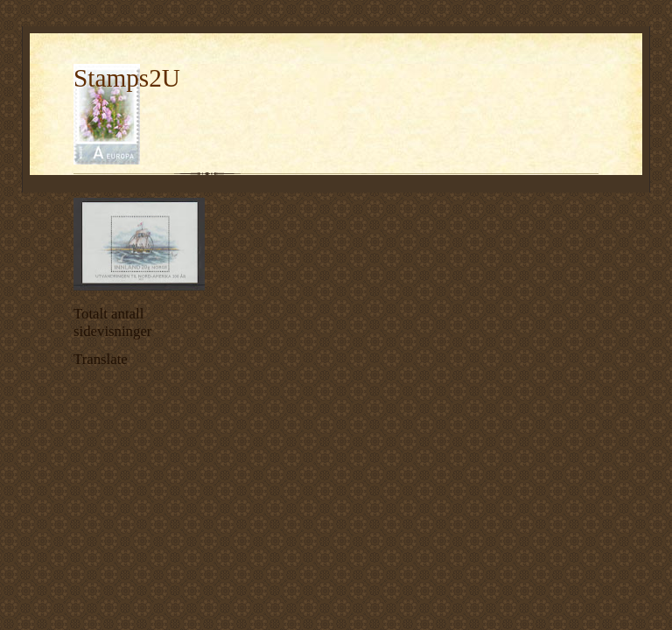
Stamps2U (127, 78)
